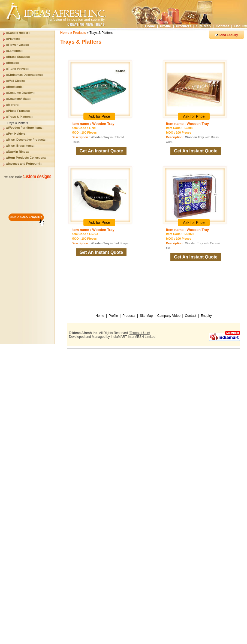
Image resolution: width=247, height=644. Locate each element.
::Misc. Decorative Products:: (27, 140)
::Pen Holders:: (17, 134)
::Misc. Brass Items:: (21, 146)
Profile (165, 26)
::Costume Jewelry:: (20, 93)
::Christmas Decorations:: (24, 75)
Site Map (204, 26)
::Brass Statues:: (18, 57)
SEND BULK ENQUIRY (26, 217)
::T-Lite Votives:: (18, 69)
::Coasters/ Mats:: (19, 99)
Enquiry (240, 26)
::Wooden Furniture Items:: (25, 128)
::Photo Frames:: (18, 111)
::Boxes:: (13, 63)
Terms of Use (139, 333)
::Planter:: (13, 39)
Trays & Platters (17, 123)
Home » (67, 33)
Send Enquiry (228, 35)
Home (150, 26)
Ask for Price (99, 116)
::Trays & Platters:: (19, 117)
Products (183, 26)
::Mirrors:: (13, 105)
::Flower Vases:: (17, 45)
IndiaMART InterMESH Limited (133, 337)
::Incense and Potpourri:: (24, 164)
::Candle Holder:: (18, 33)
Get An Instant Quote (101, 151)
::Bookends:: (15, 87)
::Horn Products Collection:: (26, 158)
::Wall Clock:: (16, 81)
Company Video (169, 316)
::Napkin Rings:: (18, 152)
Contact (222, 26)
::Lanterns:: (14, 51)
